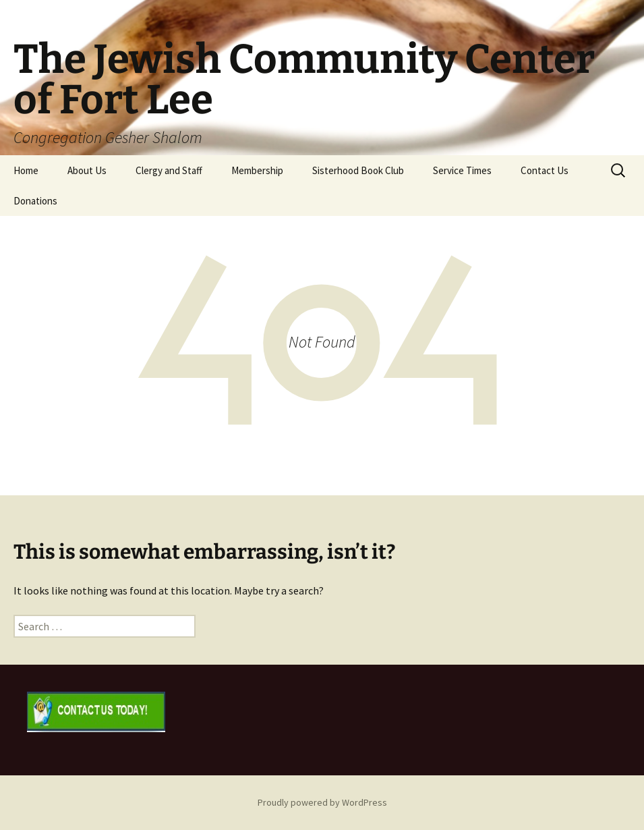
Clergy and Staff (169, 170)
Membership (257, 170)
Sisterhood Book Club (358, 170)
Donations (35, 201)
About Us (87, 170)
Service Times (462, 170)
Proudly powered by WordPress (322, 802)
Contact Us (545, 170)
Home (26, 170)
